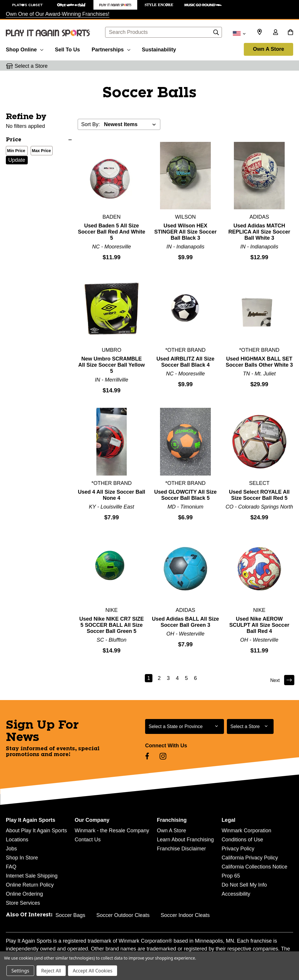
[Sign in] (275, 33)
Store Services (23, 903)
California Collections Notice (254, 867)
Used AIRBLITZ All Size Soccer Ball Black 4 (186, 362)
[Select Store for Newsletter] (250, 726)
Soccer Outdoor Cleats (123, 915)
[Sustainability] (159, 49)
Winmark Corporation (246, 831)
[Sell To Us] (67, 49)
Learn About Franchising (185, 840)
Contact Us (88, 840)
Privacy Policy (238, 849)
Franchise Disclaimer (181, 849)
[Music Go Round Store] (203, 5)
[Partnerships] (111, 49)
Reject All (51, 971)
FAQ (11, 867)
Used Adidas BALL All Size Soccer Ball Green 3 (185, 622)
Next (281, 680)
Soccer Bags (70, 915)
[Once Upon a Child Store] (72, 5)
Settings (20, 971)
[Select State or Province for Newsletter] (185, 726)
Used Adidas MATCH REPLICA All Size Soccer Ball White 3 (259, 232)
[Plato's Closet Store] (28, 5)
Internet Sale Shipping (32, 876)
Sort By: (91, 124)
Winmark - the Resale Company (112, 831)
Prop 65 (231, 876)
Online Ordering (24, 894)
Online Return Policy (30, 885)
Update (17, 160)
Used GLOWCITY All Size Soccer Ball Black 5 (185, 495)
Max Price (40, 151)
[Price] (39, 140)
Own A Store (268, 49)
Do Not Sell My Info (244, 885)
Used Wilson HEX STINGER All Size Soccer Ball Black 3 (185, 232)
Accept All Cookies (93, 971)
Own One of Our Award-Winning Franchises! (58, 14)
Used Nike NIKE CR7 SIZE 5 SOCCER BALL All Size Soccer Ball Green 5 (111, 625)
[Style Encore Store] (159, 5)
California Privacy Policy (250, 858)
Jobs (11, 849)
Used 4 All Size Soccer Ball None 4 (112, 495)
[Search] (216, 34)
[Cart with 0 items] (290, 33)
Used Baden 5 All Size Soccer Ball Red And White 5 (112, 232)
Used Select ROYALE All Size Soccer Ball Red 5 (259, 495)
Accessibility (236, 894)
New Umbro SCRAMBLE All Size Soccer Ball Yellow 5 (112, 365)
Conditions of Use (242, 840)
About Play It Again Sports (36, 831)
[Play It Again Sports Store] (115, 5)
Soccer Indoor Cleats (185, 915)
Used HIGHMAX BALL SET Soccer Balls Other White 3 (259, 362)
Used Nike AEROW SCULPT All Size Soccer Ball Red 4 (259, 625)
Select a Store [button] (31, 66)
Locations (17, 840)
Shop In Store (22, 858)
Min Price (15, 151)
